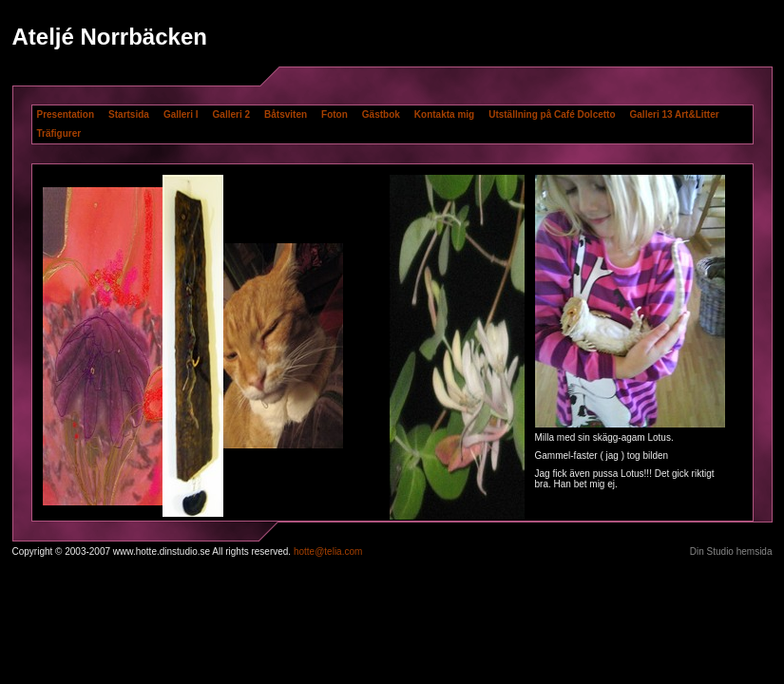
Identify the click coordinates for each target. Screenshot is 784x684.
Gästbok (381, 114)
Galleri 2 (231, 114)
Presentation (66, 114)
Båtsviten (286, 114)
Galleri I (181, 114)
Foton (335, 114)
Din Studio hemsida (731, 551)
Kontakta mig (444, 114)
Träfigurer (59, 133)
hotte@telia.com (328, 551)
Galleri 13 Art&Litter (675, 114)
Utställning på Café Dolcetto (552, 114)
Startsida (129, 114)
